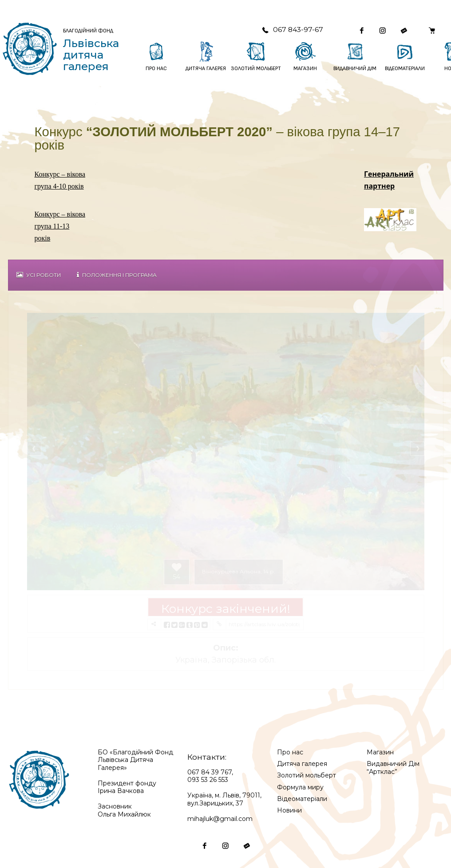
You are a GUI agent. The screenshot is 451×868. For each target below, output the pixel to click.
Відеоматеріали (302, 799)
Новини (289, 810)
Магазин (380, 752)
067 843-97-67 (292, 30)
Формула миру (300, 787)
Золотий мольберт (307, 775)
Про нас (290, 752)
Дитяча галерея (302, 764)
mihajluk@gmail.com (220, 819)
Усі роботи (39, 275)
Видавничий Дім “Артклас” (393, 768)
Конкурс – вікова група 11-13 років (60, 226)
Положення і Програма (117, 275)
